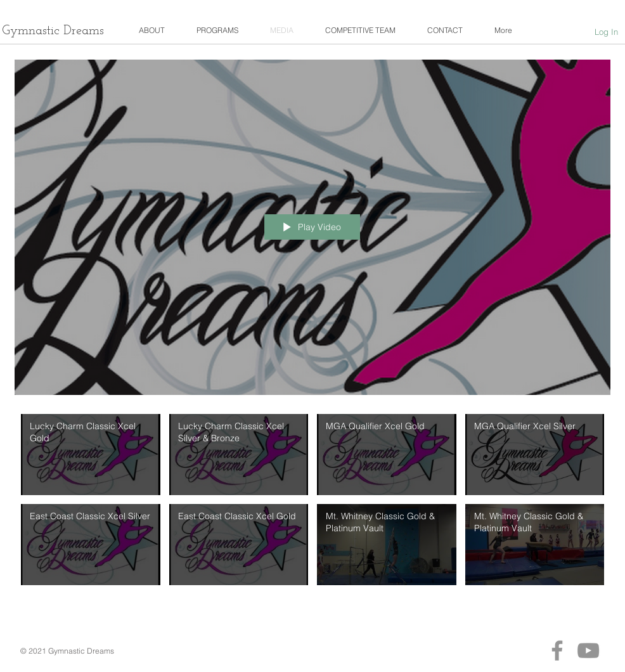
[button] (152, 30)
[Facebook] (557, 650)
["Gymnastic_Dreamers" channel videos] (312, 506)
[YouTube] (588, 650)
